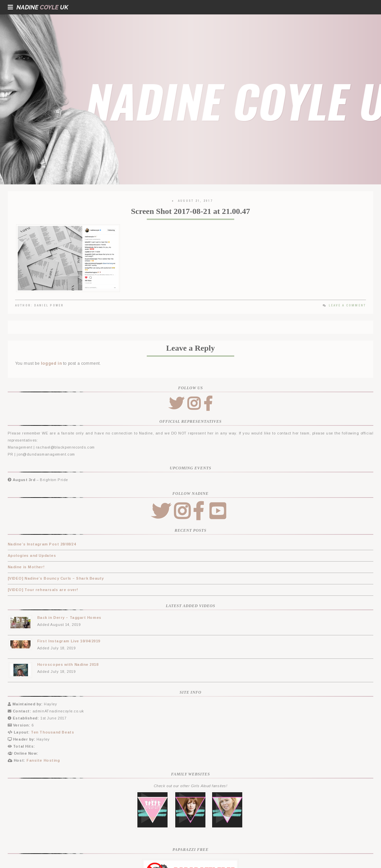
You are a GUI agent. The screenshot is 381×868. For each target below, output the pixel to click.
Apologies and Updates (32, 556)
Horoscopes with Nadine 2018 (68, 664)
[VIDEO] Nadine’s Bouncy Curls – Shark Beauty (56, 578)
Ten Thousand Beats (52, 732)
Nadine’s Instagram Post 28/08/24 (42, 544)
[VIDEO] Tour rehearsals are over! (43, 590)
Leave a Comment (344, 305)
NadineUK (38, 7)
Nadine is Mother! (26, 567)
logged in (51, 363)
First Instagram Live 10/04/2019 (69, 641)
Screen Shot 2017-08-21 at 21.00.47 (191, 211)
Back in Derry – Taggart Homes (69, 618)
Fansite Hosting (43, 760)
